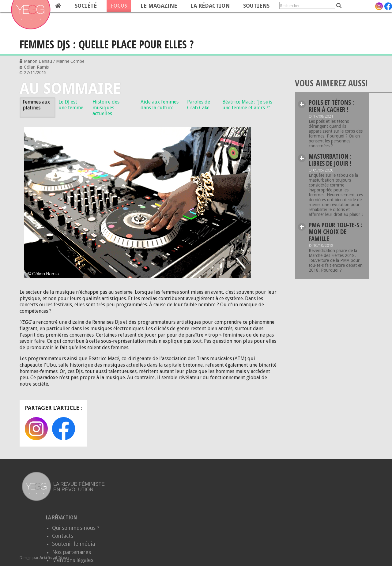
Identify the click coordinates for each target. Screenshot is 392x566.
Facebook (64, 429)
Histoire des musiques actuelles (106, 108)
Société (86, 6)
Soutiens (256, 6)
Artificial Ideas (55, 558)
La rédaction (210, 6)
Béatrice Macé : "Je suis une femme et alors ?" (247, 105)
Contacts (63, 536)
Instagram (36, 429)
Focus (119, 6)
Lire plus (302, 104)
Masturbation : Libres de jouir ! (330, 160)
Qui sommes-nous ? (76, 528)
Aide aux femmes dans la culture (160, 105)
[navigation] (137, 6)
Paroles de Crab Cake (199, 105)
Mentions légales (73, 560)
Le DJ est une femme (71, 105)
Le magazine (159, 6)
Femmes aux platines (36, 105)
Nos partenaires (72, 552)
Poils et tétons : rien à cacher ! (331, 106)
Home (58, 6)
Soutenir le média (73, 544)
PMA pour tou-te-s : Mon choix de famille (335, 232)
